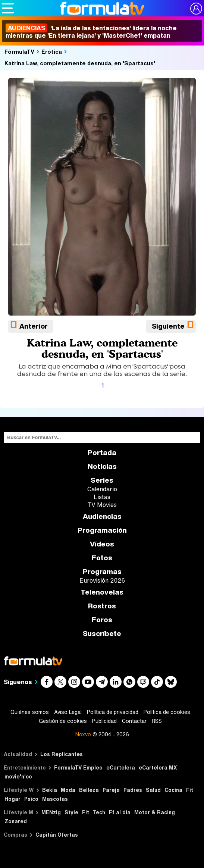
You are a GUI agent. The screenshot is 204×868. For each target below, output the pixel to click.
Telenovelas (102, 592)
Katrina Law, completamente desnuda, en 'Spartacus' (80, 63)
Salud (153, 790)
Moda (68, 790)
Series (102, 480)
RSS (157, 721)
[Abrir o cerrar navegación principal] (8, 8)
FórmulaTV (19, 51)
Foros (102, 620)
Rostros (102, 606)
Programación (102, 530)
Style (71, 812)
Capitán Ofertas (57, 835)
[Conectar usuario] (196, 9)
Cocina (173, 790)
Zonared (16, 821)
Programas (102, 572)
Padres (133, 790)
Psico (31, 799)
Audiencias (102, 516)
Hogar (12, 799)
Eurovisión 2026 (102, 580)
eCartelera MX (158, 767)
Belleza (89, 790)
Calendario (102, 489)
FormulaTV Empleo (78, 767)
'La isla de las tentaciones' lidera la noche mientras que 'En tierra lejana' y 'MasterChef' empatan (91, 32)
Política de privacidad (113, 712)
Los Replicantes (62, 754)
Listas (102, 497)
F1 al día (120, 812)
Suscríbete (102, 634)
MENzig (51, 812)
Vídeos (102, 544)
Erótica (52, 51)
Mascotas (55, 799)
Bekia (50, 790)
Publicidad (104, 721)
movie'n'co (18, 776)
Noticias (102, 466)
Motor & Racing (155, 812)
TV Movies (102, 505)
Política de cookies (167, 712)
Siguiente (168, 326)
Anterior (34, 326)
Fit (190, 790)
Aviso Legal (68, 712)
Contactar (134, 721)
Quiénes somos (30, 712)
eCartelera (121, 767)
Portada (102, 453)
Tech (99, 812)
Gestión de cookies (63, 721)
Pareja (111, 790)
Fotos (102, 558)
